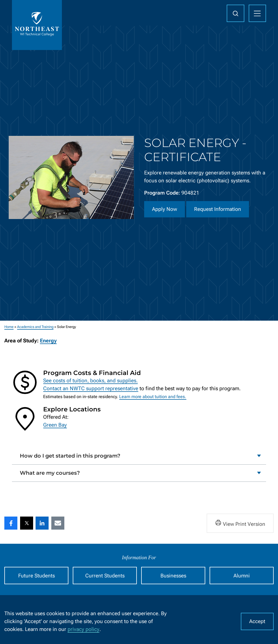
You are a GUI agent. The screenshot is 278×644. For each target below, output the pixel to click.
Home (9, 327)
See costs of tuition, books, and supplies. (90, 381)
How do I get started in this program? (70, 456)
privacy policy (83, 629)
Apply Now (165, 209)
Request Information (218, 209)
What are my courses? (50, 473)
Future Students (37, 576)
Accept (257, 621)
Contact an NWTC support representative (91, 389)
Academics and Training (35, 327)
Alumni (242, 576)
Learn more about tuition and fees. (153, 397)
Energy (48, 341)
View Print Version (240, 523)
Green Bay (55, 425)
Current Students (105, 576)
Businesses (173, 576)
